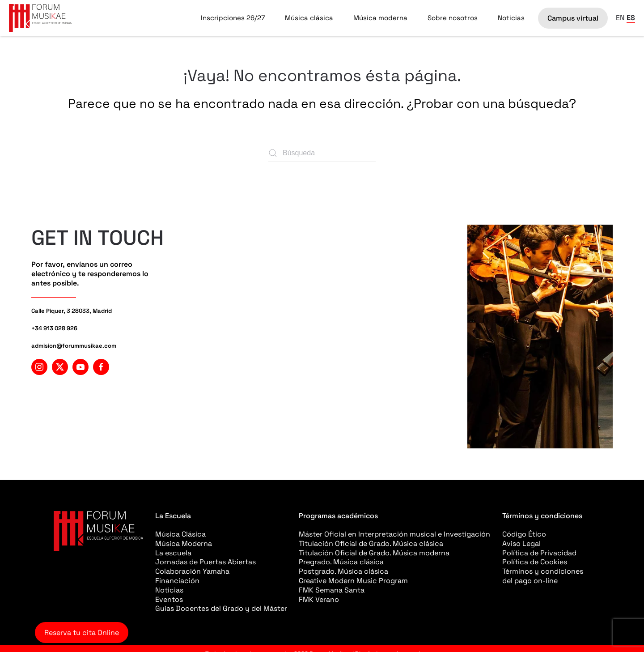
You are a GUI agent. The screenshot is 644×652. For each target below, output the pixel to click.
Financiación (177, 581)
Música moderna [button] (380, 18)
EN (620, 18)
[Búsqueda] (322, 153)
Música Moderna (184, 543)
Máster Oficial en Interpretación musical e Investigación (394, 534)
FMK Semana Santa (332, 590)
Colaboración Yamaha (192, 571)
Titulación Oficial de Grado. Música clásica (371, 543)
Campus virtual (573, 18)
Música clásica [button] (309, 18)
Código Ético (524, 534)
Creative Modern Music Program (353, 581)
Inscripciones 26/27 (233, 18)
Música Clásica (180, 534)
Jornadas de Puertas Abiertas (205, 562)
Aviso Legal (521, 543)
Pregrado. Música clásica (341, 562)
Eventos (169, 599)
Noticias (511, 18)
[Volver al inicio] (40, 18)
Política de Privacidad (539, 553)
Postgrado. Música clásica (343, 571)
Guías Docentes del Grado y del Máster (221, 608)
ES (631, 18)
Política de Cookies (535, 562)
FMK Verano (319, 599)
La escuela (173, 553)
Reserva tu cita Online (82, 633)
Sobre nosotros (453, 18)
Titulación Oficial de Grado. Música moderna (374, 553)
